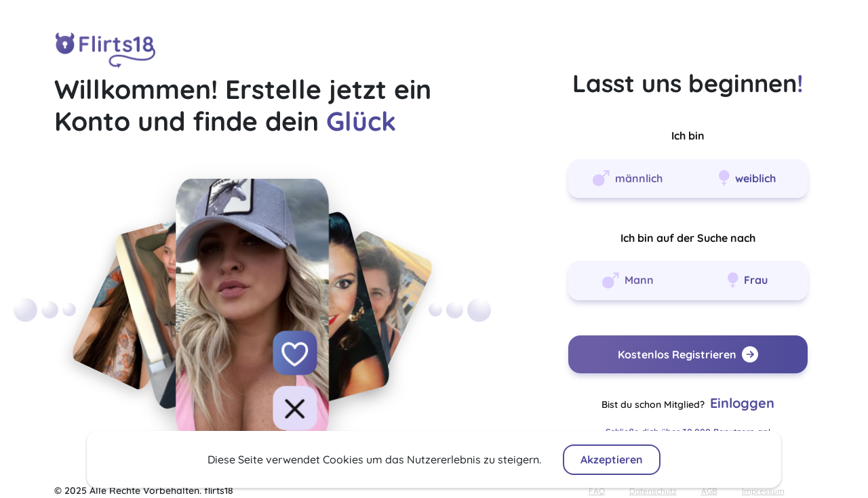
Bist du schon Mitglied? (688, 403)
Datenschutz (653, 491)
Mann (628, 281)
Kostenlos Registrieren (688, 354)
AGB (709, 491)
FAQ (597, 491)
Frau (748, 281)
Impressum (763, 491)
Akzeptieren (612, 459)
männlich (628, 178)
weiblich (747, 178)
